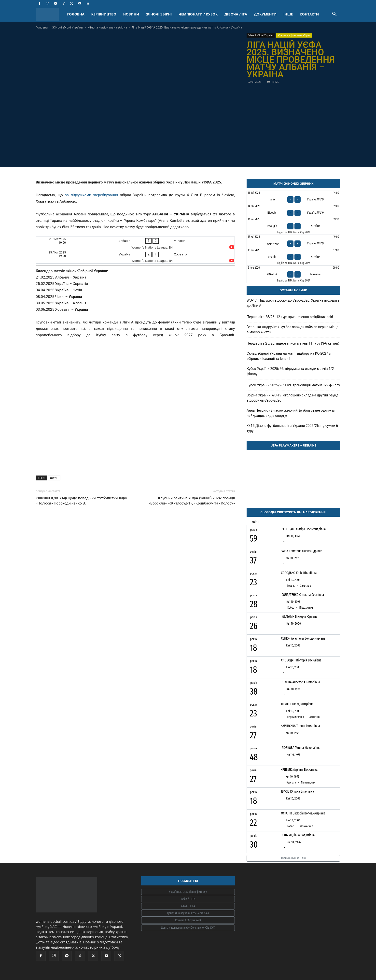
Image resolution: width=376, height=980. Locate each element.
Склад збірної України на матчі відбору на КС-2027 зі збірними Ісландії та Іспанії (289, 356)
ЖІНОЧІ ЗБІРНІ (159, 14)
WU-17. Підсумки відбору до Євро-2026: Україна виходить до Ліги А (293, 303)
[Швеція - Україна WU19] (293, 211)
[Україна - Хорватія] (135, 257)
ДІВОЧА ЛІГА (236, 14)
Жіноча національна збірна (107, 27)
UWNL (54, 478)
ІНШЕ (288, 14)
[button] (334, 15)
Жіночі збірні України (68, 27)
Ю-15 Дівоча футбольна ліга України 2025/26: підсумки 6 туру (292, 428)
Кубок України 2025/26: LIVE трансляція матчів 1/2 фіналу (293, 385)
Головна (42, 27)
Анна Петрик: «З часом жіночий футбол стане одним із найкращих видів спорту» (291, 413)
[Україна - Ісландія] (293, 274)
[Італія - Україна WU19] (293, 197)
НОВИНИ (131, 14)
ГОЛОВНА (76, 14)
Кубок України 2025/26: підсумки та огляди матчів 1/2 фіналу (290, 371)
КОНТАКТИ (309, 14)
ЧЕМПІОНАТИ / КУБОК (198, 14)
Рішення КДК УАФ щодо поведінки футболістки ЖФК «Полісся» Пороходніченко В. (82, 501)
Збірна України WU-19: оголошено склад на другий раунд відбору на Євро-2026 (292, 398)
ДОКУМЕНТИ (265, 14)
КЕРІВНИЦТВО (104, 14)
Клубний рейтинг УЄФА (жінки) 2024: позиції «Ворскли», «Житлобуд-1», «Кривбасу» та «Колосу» (192, 501)
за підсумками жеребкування (91, 195)
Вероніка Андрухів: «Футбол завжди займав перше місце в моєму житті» (292, 329)
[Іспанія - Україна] (293, 257)
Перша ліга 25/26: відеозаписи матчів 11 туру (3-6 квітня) (293, 343)
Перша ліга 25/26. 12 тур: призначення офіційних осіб (290, 317)
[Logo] (50, 14)
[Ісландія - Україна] (293, 226)
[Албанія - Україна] (135, 243)
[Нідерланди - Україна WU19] (293, 241)
